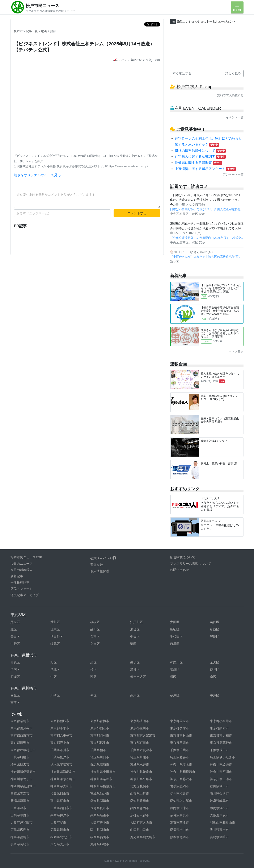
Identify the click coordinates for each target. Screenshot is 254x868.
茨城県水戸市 (140, 764)
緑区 (173, 677)
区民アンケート (22, 589)
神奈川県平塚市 (141, 779)
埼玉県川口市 (100, 757)
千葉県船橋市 (20, 757)
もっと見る (236, 352)
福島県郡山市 (60, 793)
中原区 (215, 695)
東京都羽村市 (100, 735)
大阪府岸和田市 (22, 822)
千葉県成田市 (219, 750)
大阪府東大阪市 (141, 822)
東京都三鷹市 (179, 743)
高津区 (135, 695)
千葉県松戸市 (60, 757)
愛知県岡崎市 (100, 801)
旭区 (54, 662)
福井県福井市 (179, 793)
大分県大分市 (60, 844)
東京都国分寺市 (22, 728)
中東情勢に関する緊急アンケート (205, 169)
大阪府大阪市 (219, 815)
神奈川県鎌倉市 (141, 772)
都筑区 (175, 669)
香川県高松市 (219, 830)
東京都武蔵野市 (221, 743)
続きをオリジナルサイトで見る (37, 175)
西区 (93, 677)
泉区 (93, 662)
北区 (14, 629)
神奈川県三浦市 (221, 779)
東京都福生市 (100, 743)
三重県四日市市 (61, 808)
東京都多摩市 (179, 728)
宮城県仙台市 (100, 793)
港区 (133, 644)
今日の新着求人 (22, 570)
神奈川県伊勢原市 (23, 772)
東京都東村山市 (181, 735)
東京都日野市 (20, 743)
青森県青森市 (20, 793)
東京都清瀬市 (140, 721)
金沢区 (215, 662)
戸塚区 (15, 677)
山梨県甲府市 (20, 815)
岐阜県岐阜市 (219, 801)
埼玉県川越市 (140, 757)
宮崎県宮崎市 (219, 837)
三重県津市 (18, 808)
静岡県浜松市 (219, 808)
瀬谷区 (135, 669)
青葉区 (15, 662)
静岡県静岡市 (140, 808)
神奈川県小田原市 (103, 772)
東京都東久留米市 (143, 735)
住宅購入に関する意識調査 (200, 157)
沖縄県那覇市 (100, 844)
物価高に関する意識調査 (199, 163)
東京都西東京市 (22, 735)
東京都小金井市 (221, 721)
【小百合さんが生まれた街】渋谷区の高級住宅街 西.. (205, 257)
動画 (45, 31)
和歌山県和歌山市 (223, 822)
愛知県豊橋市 (140, 801)
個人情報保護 (100, 571)
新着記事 (17, 576)
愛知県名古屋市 (181, 801)
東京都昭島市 (20, 721)
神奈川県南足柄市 (23, 786)
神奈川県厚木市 (181, 764)
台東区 (95, 636)
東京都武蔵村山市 (23, 750)
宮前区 (15, 702)
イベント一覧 (235, 117)
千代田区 (176, 636)
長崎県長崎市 (20, 844)
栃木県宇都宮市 (61, 764)
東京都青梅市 (100, 721)
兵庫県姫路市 (100, 815)
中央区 (135, 636)
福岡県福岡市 (100, 837)
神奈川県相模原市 (183, 772)
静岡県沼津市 (179, 808)
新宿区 (175, 629)
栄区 (93, 669)
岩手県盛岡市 (179, 786)
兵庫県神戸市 (60, 815)
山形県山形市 (140, 793)
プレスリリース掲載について (190, 563)
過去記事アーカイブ (25, 595)
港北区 (55, 669)
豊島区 (215, 636)
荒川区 (55, 622)
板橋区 (95, 622)
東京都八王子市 (61, 735)
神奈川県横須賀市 (103, 786)
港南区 (15, 669)
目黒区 (175, 644)
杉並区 (215, 629)
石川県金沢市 (219, 793)
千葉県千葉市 (179, 750)
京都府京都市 (140, 815)
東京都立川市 (140, 728)
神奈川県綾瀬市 (221, 764)
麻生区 (15, 695)
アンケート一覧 (233, 174)
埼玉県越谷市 (179, 757)
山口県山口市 (140, 830)
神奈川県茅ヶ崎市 (63, 779)
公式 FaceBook (103, 558)
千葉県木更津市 (141, 750)
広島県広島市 (20, 830)
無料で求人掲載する (230, 95)
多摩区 (175, 695)
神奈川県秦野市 (101, 779)
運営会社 (97, 565)
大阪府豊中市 (100, 822)
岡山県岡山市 (100, 830)
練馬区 (55, 644)
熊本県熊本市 (179, 837)
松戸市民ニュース (42, 6)
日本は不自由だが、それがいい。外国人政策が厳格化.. (206, 209)
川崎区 (55, 695)
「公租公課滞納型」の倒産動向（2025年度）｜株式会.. (206, 238)
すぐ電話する (182, 73)
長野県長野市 (100, 808)
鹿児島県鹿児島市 (143, 837)
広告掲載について (183, 557)
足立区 (15, 622)
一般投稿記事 (20, 582)
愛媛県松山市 (179, 830)
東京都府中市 (60, 743)
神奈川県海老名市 (63, 772)
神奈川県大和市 (61, 786)
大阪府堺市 (58, 822)
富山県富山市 (60, 801)
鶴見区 (215, 669)
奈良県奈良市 (179, 815)
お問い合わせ (179, 570)
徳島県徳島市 (20, 837)
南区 (213, 677)
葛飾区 (215, 622)
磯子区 (135, 662)
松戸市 (18, 31)
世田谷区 (57, 636)
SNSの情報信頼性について (200, 151)
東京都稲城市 (60, 721)
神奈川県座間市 (221, 772)
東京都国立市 (179, 721)
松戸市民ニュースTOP (26, 557)
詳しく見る (233, 73)
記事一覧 (32, 31)
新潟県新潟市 (20, 801)
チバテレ (122, 60)
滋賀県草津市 (179, 822)
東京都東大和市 (221, 735)
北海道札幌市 (140, 786)
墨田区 (15, 636)
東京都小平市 (60, 728)
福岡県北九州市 (61, 837)
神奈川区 (176, 662)
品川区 (95, 629)
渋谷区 (135, 629)
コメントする (137, 213)
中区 (54, 677)
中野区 (15, 644)
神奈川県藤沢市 (181, 779)
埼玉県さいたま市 (223, 757)
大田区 (175, 622)
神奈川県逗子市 (22, 779)
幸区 (93, 695)
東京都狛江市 (100, 728)
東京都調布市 (219, 728)
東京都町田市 (140, 743)
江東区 (55, 629)
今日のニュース (22, 563)
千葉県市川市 (60, 750)
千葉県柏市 (98, 750)
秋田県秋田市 (219, 786)
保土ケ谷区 (138, 677)
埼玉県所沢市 (20, 764)
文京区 (95, 644)
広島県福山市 (60, 830)
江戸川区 (136, 622)
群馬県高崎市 (100, 764)
